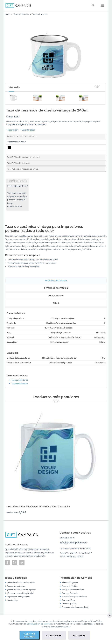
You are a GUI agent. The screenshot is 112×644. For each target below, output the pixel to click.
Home (7, 14)
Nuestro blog (12, 600)
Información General (56, 281)
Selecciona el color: (17, 142)
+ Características (28, 130)
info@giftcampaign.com (73, 542)
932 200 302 (67, 538)
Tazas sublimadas (40, 14)
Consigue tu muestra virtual (73, 589)
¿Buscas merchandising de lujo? (20, 593)
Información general (70, 583)
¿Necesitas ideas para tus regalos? (21, 589)
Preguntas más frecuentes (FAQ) (75, 607)
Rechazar (79, 635)
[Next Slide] (99, 87)
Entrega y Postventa (70, 593)
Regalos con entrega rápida (18, 596)
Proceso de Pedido (70, 586)
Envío (56, 303)
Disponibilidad (56, 296)
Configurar (54, 635)
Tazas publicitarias (21, 14)
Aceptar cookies (30, 635)
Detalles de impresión (56, 288)
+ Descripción (12, 130)
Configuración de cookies (39, 624)
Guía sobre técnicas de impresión (21, 583)
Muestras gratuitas (69, 603)
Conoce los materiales (16, 586)
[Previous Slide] (96, 87)
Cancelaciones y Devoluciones (74, 596)
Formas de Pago (68, 600)
